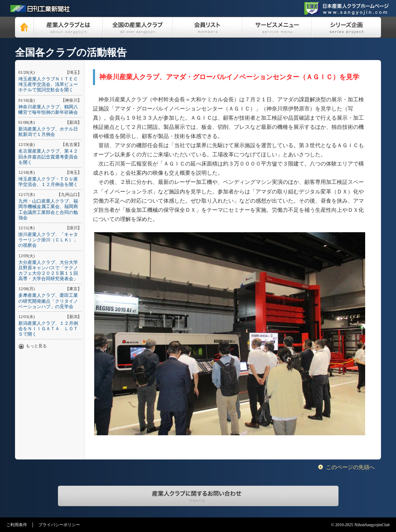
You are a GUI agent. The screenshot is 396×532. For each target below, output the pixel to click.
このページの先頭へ (350, 467)
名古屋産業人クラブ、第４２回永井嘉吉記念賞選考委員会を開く (48, 156)
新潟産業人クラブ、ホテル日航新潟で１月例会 (48, 132)
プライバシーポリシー (59, 525)
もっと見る (36, 346)
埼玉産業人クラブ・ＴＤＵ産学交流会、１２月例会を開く (48, 182)
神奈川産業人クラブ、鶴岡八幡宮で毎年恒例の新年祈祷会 (48, 109)
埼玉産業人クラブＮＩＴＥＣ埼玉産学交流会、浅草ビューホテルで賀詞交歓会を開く (48, 84)
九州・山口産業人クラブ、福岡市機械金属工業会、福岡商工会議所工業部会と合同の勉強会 (48, 209)
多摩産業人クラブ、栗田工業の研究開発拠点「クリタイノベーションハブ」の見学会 (48, 301)
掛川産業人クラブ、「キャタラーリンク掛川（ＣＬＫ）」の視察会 (48, 240)
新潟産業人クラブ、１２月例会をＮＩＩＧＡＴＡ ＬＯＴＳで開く (48, 329)
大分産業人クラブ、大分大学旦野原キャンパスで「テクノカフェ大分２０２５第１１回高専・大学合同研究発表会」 (48, 271)
